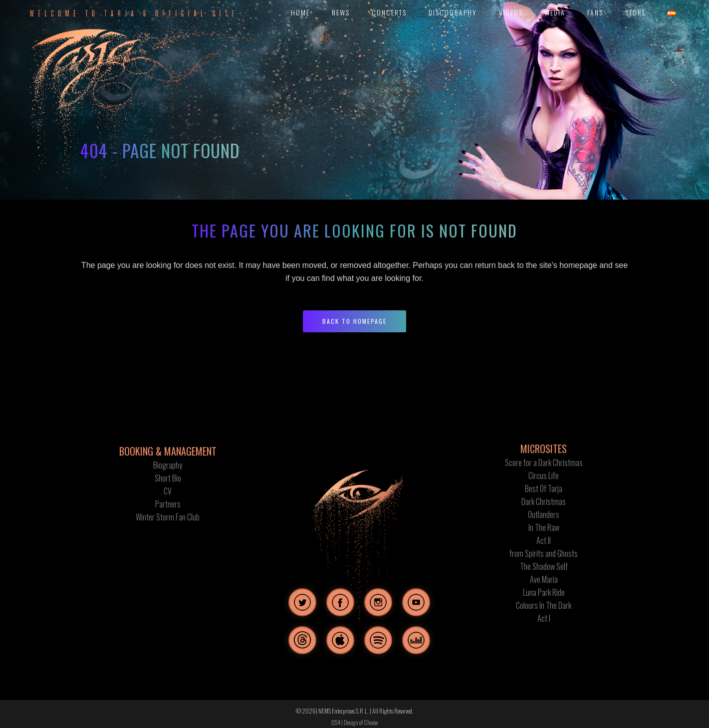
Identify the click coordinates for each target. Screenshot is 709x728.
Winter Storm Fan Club (168, 517)
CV (168, 491)
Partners (168, 504)
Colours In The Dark (544, 605)
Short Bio (168, 478)
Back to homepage (354, 321)
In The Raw (544, 527)
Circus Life (544, 476)
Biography (168, 465)
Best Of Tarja (544, 488)
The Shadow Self (544, 566)
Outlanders (544, 514)
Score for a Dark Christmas (544, 463)
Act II (544, 540)
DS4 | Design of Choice (354, 722)
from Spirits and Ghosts (544, 553)
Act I (544, 618)
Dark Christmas (544, 501)
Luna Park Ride (544, 592)
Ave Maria (544, 579)
